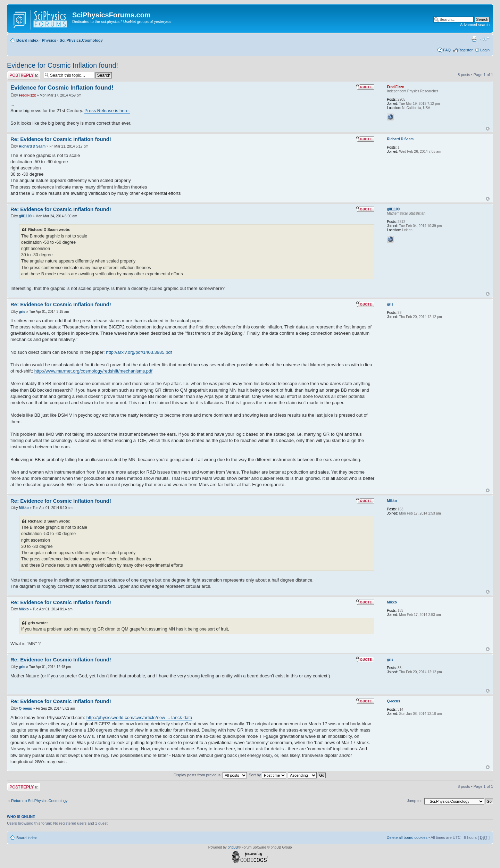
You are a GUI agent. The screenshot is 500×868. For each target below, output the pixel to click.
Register (465, 50)
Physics (49, 40)
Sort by (267, 775)
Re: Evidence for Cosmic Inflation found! (61, 139)
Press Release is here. (107, 111)
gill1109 (25, 216)
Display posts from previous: (210, 775)
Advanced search (475, 25)
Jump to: (414, 801)
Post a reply (24, 75)
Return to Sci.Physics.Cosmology (39, 801)
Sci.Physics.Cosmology (81, 40)
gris (22, 312)
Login (485, 50)
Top (488, 129)
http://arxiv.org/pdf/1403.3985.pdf (139, 352)
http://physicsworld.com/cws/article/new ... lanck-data (139, 717)
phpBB (233, 847)
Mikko (24, 508)
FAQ (447, 50)
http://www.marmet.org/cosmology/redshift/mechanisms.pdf (93, 371)
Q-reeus (25, 708)
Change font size (485, 39)
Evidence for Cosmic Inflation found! (62, 65)
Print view (474, 39)
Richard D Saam (32, 146)
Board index (27, 40)
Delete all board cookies (407, 837)
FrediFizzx (27, 95)
